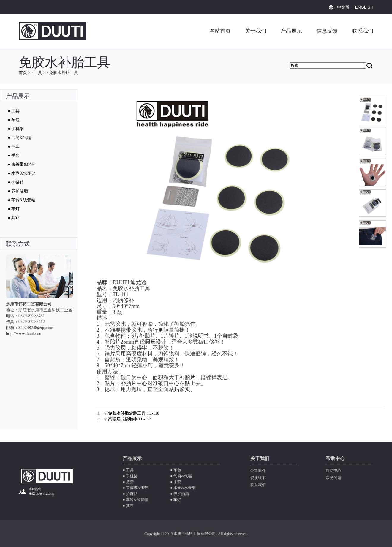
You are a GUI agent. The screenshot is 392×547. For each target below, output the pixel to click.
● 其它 (14, 218)
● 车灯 (14, 209)
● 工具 (14, 111)
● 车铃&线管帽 (22, 200)
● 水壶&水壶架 (22, 173)
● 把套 (14, 147)
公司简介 (258, 471)
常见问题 (333, 478)
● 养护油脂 (18, 191)
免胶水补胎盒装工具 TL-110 (134, 413)
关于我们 (256, 31)
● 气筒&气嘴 (19, 138)
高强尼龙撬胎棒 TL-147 (129, 419)
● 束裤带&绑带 (22, 164)
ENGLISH (364, 7)
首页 (23, 73)
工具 (38, 73)
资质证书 (258, 478)
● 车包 (14, 120)
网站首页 (220, 31)
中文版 (343, 7)
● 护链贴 (16, 182)
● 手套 (14, 155)
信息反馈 (327, 31)
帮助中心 (333, 471)
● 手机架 (16, 129)
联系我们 (363, 31)
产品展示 (291, 31)
